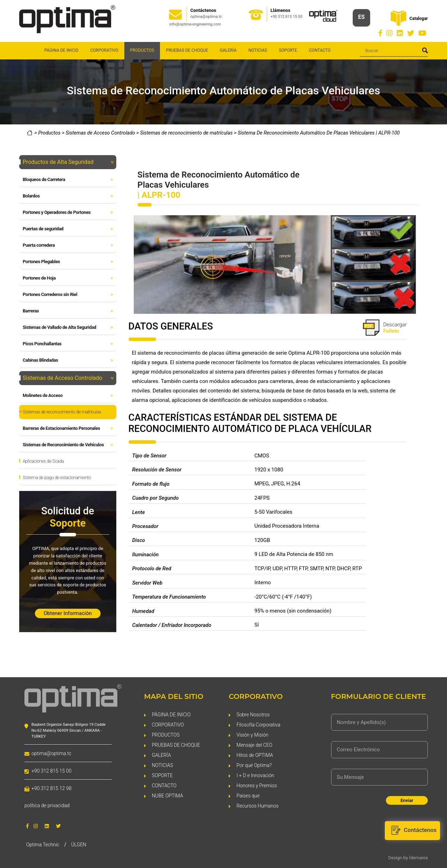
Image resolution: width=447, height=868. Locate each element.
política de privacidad (47, 805)
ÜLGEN (79, 844)
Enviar (407, 800)
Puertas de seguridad (68, 229)
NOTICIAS (258, 50)
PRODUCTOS (166, 734)
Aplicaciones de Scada (43, 461)
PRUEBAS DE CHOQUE (187, 50)
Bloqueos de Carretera (68, 180)
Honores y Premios (257, 785)
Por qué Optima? (254, 765)
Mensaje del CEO (255, 744)
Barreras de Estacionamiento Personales (68, 428)
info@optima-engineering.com (195, 24)
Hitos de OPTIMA (255, 755)
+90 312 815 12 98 (52, 788)
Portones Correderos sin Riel (68, 295)
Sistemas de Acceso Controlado (101, 133)
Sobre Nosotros (253, 714)
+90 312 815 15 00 (287, 17)
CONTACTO (320, 50)
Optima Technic (43, 844)
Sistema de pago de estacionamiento (57, 478)
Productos (49, 133)
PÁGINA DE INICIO (61, 50)
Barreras (68, 311)
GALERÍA (228, 50)
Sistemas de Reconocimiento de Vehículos (68, 445)
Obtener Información (68, 613)
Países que (248, 795)
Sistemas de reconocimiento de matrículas (187, 133)
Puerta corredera (68, 245)
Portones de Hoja (68, 278)
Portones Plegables (68, 262)
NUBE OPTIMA (168, 795)
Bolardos (68, 196)
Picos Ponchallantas (68, 344)
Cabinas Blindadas (68, 360)
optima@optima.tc (206, 17)
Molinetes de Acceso (68, 396)
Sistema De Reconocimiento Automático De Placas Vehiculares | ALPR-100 (319, 133)
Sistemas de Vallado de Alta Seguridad (68, 327)
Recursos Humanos (258, 805)
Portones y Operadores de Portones (68, 212)
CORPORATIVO (104, 50)
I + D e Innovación (255, 775)
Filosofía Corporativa (259, 724)
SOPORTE (288, 50)
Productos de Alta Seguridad (68, 162)
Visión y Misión (252, 734)
